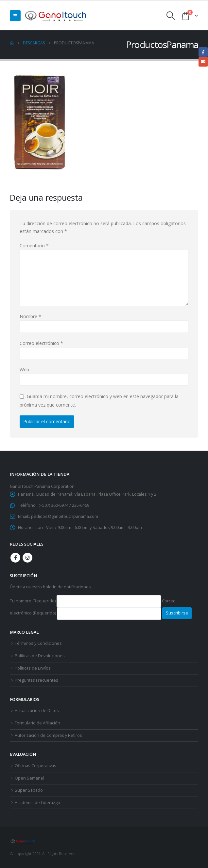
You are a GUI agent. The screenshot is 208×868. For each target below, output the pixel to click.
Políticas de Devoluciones (40, 656)
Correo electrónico (41, 343)
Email (203, 62)
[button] (15, 16)
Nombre (30, 316)
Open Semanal (29, 778)
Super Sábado (29, 790)
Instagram (27, 558)
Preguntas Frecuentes (36, 680)
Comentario (34, 246)
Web (24, 370)
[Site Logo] (56, 15)
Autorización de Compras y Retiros (48, 735)
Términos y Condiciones (38, 643)
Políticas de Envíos (33, 668)
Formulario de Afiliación (37, 723)
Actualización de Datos (37, 711)
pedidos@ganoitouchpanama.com (65, 516)
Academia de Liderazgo (37, 803)
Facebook (15, 558)
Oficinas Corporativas (35, 766)
